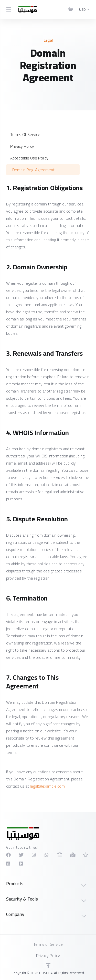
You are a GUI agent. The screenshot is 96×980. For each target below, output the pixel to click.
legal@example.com (47, 786)
